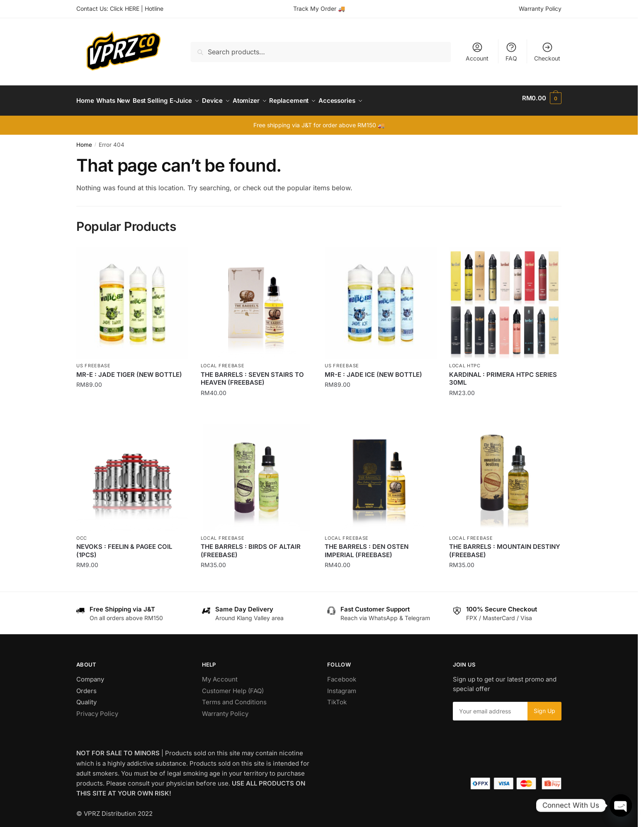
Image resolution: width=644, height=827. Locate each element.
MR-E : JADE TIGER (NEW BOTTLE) (129, 370)
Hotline (154, 8)
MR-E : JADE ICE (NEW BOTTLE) (373, 370)
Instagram (342, 686)
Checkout (547, 52)
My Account (220, 674)
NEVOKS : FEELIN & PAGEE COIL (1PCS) (124, 546)
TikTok (337, 697)
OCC (82, 533)
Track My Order (315, 8)
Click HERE (125, 8)
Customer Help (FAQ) (233, 686)
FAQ (511, 52)
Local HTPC (465, 361)
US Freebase (94, 361)
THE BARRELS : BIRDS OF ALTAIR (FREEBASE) (251, 546)
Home (84, 140)
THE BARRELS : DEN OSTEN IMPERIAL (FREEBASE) (367, 546)
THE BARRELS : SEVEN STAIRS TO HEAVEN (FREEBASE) (252, 374)
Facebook (342, 674)
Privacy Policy (97, 709)
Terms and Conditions (234, 697)
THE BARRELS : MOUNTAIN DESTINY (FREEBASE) (505, 546)
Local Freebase (223, 361)
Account (477, 52)
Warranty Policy (540, 8)
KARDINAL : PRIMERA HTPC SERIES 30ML (503, 374)
